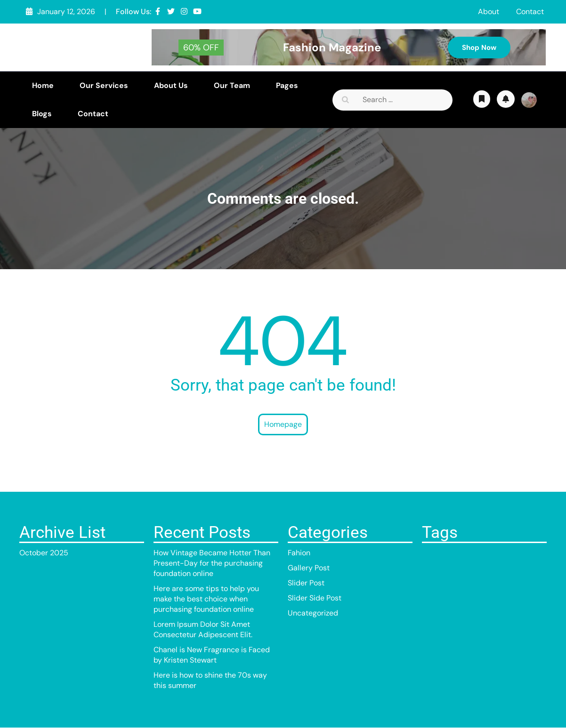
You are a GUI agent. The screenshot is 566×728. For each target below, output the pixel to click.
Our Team (232, 85)
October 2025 (44, 553)
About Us (171, 85)
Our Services (104, 85)
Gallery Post (309, 568)
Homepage (283, 424)
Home (43, 85)
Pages (287, 85)
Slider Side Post (315, 598)
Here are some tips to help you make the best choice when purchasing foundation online (206, 599)
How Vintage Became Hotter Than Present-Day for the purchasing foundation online (212, 563)
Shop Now (479, 48)
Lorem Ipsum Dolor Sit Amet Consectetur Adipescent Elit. (203, 629)
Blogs (42, 114)
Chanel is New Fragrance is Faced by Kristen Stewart (212, 655)
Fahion (299, 553)
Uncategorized (313, 613)
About (489, 12)
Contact (530, 12)
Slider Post (306, 583)
